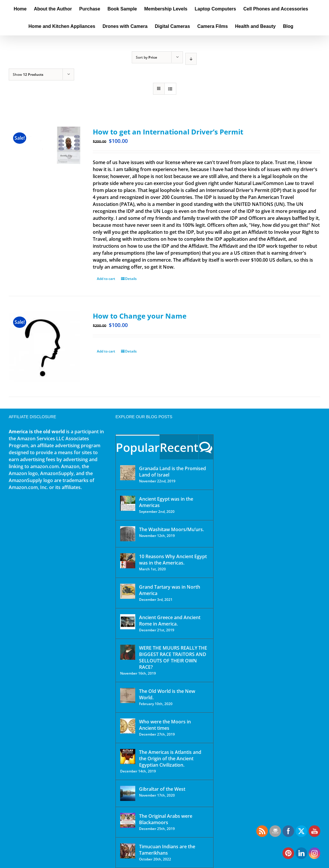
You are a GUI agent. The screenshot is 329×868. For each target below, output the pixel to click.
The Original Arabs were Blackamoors (166, 819)
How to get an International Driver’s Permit (168, 132)
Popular (138, 447)
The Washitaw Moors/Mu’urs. (171, 529)
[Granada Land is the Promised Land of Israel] (128, 473)
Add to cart (106, 279)
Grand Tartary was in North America (170, 590)
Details (131, 279)
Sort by (146, 57)
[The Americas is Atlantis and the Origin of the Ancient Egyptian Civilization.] (128, 756)
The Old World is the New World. (167, 694)
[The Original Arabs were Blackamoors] (128, 820)
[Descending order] (191, 59)
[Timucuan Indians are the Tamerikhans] (128, 851)
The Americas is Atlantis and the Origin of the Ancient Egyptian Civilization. (170, 759)
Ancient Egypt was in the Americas (166, 502)
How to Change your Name (140, 316)
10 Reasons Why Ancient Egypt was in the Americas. (173, 560)
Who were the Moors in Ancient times (165, 725)
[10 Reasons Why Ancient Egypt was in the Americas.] (128, 561)
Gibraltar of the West (162, 789)
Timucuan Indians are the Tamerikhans (167, 850)
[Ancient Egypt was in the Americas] (128, 503)
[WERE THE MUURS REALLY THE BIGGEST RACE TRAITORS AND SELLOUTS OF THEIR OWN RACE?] (128, 652)
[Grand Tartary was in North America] (128, 591)
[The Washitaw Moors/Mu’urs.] (128, 534)
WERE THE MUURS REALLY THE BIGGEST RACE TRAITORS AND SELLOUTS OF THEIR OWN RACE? (173, 657)
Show (28, 74)
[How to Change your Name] (45, 346)
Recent (179, 447)
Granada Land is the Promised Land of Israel (172, 472)
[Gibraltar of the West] (128, 793)
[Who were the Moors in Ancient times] (128, 726)
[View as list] (170, 89)
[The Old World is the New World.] (128, 696)
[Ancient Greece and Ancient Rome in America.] (128, 622)
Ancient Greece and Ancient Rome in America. (170, 621)
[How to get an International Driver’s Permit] (45, 154)
